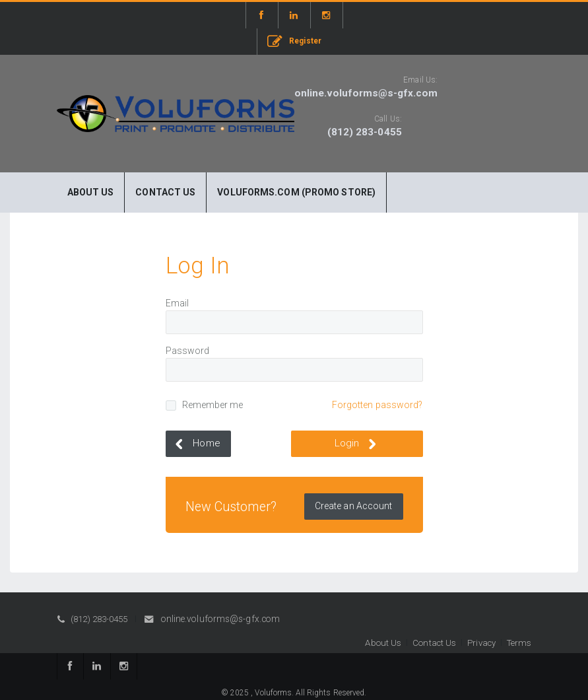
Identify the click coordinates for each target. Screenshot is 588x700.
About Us (91, 192)
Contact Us (165, 192)
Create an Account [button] (354, 506)
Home (196, 444)
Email (178, 303)
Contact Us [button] (434, 643)
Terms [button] (519, 643)
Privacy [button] (481, 643)
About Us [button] (383, 643)
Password (188, 351)
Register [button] (294, 42)
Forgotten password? (377, 405)
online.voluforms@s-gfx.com (366, 93)
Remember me (213, 405)
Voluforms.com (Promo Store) (296, 192)
